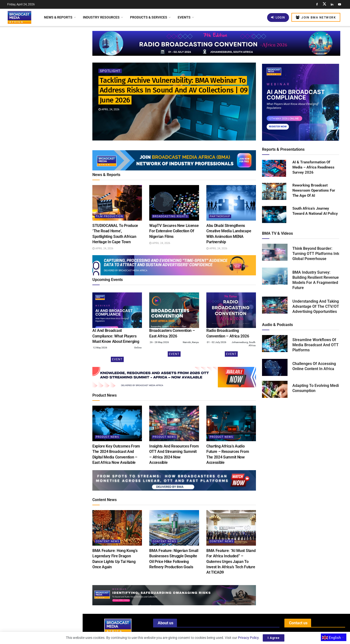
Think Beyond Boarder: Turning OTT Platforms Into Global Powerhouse (316, 254)
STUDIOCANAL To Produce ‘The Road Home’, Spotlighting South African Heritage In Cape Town (49, 81)
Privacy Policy (248, 638)
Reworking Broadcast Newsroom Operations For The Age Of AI (314, 190)
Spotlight (110, 71)
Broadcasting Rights (170, 216)
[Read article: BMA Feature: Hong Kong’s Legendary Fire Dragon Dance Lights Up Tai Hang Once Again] (117, 528)
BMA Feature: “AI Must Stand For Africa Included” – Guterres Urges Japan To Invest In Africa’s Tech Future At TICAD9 (231, 562)
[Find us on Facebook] (317, 4)
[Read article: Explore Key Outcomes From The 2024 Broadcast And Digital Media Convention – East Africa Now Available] (117, 423)
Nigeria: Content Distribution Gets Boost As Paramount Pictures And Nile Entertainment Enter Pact (51, 380)
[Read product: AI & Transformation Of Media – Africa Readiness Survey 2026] (274, 168)
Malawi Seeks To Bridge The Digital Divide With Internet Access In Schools (51, 288)
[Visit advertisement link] (41, 188)
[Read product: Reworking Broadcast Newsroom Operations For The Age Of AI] (274, 192)
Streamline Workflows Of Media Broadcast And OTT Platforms (315, 345)
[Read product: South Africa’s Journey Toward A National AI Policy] (274, 215)
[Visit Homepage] (19, 17)
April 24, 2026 (109, 109)
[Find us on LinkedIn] (332, 4)
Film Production (109, 216)
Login (278, 17)
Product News (107, 437)
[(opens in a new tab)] (117, 310)
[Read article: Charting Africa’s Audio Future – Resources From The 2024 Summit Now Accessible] (231, 423)
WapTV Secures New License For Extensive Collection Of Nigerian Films (50, 109)
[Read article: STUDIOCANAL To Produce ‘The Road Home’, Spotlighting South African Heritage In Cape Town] (117, 203)
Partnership (220, 216)
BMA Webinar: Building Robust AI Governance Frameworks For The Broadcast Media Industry (51, 207)
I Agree (274, 638)
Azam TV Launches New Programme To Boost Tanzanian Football (50, 235)
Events (184, 17)
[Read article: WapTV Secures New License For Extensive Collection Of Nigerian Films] (174, 203)
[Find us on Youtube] (340, 4)
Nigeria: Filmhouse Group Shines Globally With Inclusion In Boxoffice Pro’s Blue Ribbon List (52, 316)
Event (117, 359)
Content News (108, 541)
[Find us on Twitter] (324, 4)
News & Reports (58, 17)
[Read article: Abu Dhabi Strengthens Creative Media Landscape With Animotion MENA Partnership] (231, 203)
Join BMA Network (316, 17)
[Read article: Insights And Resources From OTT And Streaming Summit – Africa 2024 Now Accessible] (174, 423)
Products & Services (149, 17)
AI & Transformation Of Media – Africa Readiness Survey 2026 (313, 167)
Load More (41, 405)
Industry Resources (101, 17)
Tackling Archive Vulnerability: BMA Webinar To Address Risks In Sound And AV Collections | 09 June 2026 (39, 50)
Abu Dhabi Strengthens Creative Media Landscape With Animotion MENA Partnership (51, 136)
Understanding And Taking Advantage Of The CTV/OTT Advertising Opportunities (317, 306)
